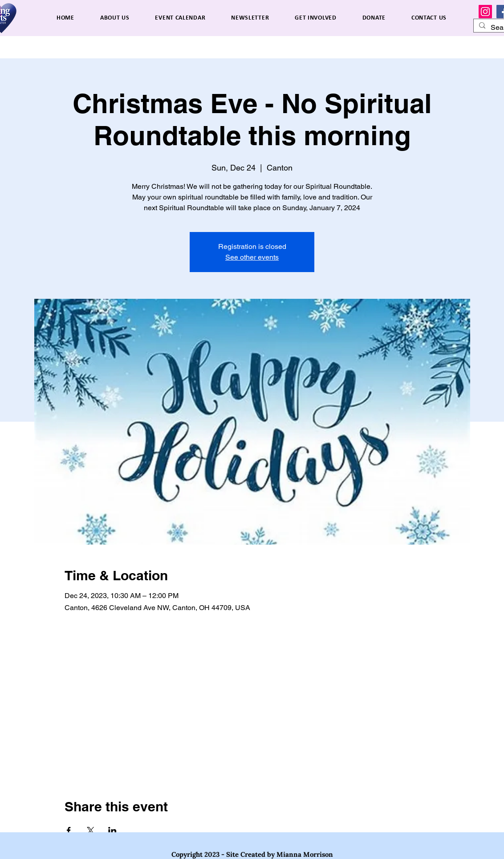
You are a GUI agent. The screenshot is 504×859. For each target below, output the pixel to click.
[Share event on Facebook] (69, 831)
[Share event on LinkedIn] (112, 831)
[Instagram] (485, 12)
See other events (252, 257)
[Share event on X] (91, 831)
